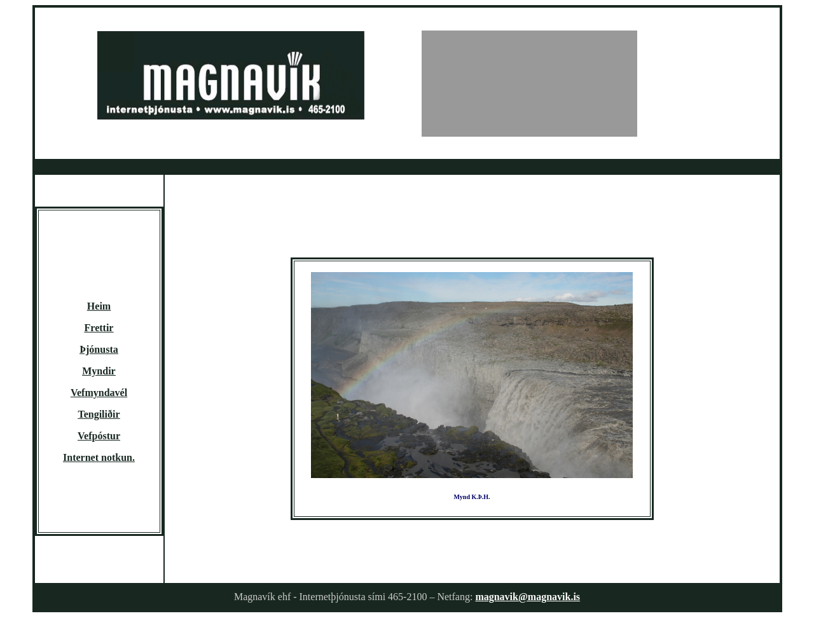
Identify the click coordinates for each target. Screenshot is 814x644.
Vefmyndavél (99, 393)
